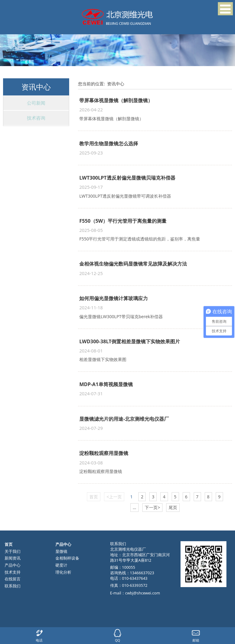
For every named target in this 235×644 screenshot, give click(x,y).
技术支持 (13, 572)
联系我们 (13, 586)
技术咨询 (36, 118)
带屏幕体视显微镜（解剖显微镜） (116, 100)
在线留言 (13, 579)
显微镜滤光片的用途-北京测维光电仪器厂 (124, 419)
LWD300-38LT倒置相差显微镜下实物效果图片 (130, 341)
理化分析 (63, 572)
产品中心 (13, 565)
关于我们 (13, 551)
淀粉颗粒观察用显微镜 (104, 453)
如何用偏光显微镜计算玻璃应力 (114, 298)
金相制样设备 (67, 558)
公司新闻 (36, 103)
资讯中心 (116, 84)
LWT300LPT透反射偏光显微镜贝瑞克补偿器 (127, 178)
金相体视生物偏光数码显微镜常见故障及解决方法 (133, 264)
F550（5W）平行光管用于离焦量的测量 (123, 221)
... (134, 507)
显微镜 (61, 551)
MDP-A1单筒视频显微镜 (106, 384)
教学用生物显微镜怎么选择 (109, 143)
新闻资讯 (13, 558)
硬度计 (61, 565)
